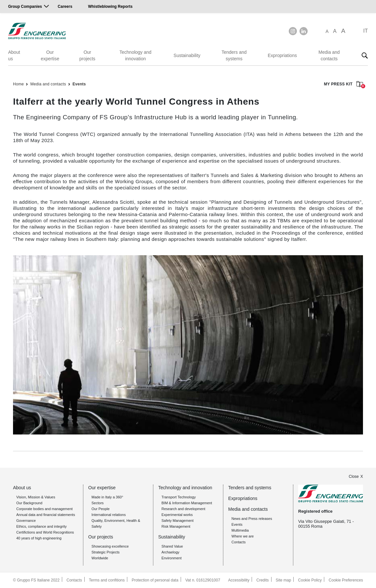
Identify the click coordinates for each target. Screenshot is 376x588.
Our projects (87, 55)
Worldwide (100, 558)
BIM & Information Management (187, 503)
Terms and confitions (107, 580)
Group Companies (25, 7)
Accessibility (239, 580)
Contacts (238, 542)
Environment (172, 558)
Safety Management (177, 521)
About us (14, 55)
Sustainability (187, 55)
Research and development (183, 509)
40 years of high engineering (39, 538)
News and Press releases (252, 519)
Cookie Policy (310, 580)
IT (366, 31)
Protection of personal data (155, 580)
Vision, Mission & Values (36, 497)
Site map (283, 580)
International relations (109, 515)
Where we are (243, 536)
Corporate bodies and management (44, 509)
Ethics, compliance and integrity (42, 526)
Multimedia (240, 530)
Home (18, 84)
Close (354, 477)
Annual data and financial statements (46, 515)
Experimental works (177, 515)
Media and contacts (329, 55)
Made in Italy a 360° (107, 497)
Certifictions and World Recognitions (45, 532)
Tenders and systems (234, 55)
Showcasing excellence (110, 546)
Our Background (29, 503)
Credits (263, 580)
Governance (26, 521)
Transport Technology (179, 497)
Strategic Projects (105, 552)
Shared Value (172, 546)
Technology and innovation (135, 55)
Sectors (97, 503)
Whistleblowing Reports (110, 7)
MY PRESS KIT (343, 85)
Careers (65, 7)
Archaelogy (170, 552)
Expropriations (282, 55)
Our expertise (50, 55)
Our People (101, 509)
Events (79, 84)
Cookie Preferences (346, 580)
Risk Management (176, 526)
